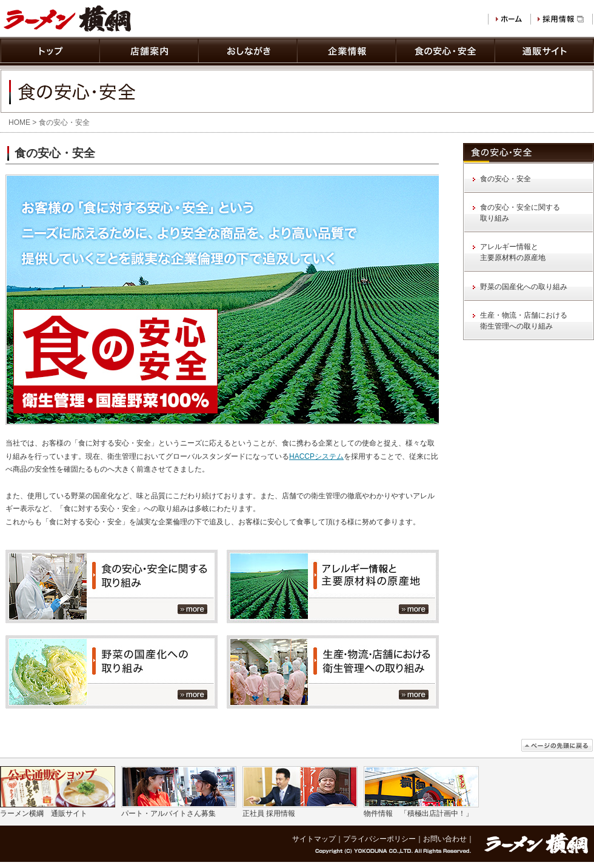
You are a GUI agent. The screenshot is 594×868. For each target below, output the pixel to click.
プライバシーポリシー (379, 839)
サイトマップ (314, 839)
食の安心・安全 (506, 179)
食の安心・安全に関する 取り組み (520, 213)
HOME (19, 122)
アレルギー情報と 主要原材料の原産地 (513, 252)
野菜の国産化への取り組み (524, 287)
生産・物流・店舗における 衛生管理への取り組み (524, 321)
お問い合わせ (445, 839)
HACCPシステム (316, 456)
